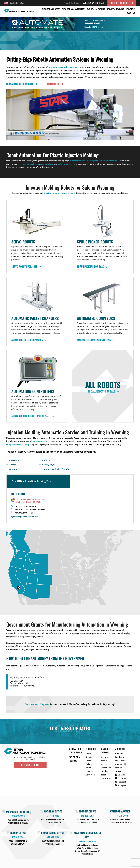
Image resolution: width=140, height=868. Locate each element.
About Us (131, 13)
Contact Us (54, 84)
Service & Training (115, 9)
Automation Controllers (74, 9)
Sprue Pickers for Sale (92, 267)
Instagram (121, 785)
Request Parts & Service (104, 761)
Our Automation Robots (21, 84)
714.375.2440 (21, 510)
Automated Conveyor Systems (95, 340)
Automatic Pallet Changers (28, 340)
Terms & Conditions (72, 3)
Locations (131, 9)
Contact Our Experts (37, 704)
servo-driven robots (28, 164)
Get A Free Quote (121, 3)
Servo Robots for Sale (26, 267)
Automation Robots (51, 9)
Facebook (121, 782)
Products (91, 749)
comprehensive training (18, 444)
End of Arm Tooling (96, 9)
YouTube (121, 778)
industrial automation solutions (63, 67)
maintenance (39, 441)
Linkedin (120, 775)
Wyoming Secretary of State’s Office (27, 677)
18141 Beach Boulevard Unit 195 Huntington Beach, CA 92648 (30, 501)
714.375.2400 (21, 506)
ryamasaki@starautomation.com (25, 516)
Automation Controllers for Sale (32, 416)
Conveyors (90, 775)
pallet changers (65, 164)
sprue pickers (47, 164)
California (18, 494)
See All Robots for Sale (103, 391)
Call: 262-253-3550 (94, 3)
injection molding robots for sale (59, 193)
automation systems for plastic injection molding (93, 161)
